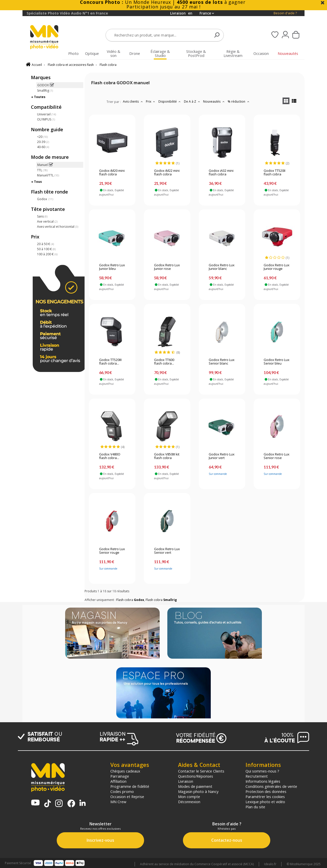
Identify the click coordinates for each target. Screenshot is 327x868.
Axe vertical (47, 221)
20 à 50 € (45, 244)
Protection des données (266, 791)
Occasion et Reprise (127, 797)
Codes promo (122, 791)
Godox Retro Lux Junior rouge (277, 267)
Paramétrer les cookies (265, 797)
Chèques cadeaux (125, 771)
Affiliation (118, 781)
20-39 (43, 142)
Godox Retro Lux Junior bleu (112, 267)
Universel (46, 114)
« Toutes (38, 97)
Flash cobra (108, 65)
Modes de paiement (195, 786)
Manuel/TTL (48, 175)
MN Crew (118, 802)
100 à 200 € (47, 254)
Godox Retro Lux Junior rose (167, 267)
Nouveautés (214, 101)
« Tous (37, 182)
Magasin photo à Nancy (198, 791)
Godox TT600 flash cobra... (164, 362)
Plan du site (255, 807)
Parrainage (120, 776)
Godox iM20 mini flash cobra (112, 173)
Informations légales (263, 781)
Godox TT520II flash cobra (275, 173)
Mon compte (189, 797)
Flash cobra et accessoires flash (71, 65)
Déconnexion (189, 802)
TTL (42, 170)
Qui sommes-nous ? (262, 771)
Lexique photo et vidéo (265, 802)
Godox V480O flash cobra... (110, 456)
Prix (151, 101)
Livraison (186, 781)
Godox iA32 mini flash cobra (221, 173)
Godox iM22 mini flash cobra (167, 173)
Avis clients (133, 101)
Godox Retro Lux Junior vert (222, 456)
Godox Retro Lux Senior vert (167, 551)
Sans (42, 216)
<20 (42, 137)
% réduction (239, 101)
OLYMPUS (46, 119)
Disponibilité (170, 101)
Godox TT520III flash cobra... (110, 362)
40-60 (43, 147)
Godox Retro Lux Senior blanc (222, 362)
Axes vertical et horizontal (58, 227)
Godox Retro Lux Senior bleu (277, 362)
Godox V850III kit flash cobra (167, 456)
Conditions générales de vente (271, 786)
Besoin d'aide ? (285, 13)
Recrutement (257, 776)
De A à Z (193, 101)
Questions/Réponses (196, 776)
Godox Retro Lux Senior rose (277, 456)
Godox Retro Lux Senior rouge (112, 551)
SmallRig (45, 91)
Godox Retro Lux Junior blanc (222, 267)
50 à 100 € (46, 249)
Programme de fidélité (130, 786)
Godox (45, 199)
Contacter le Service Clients (201, 771)
